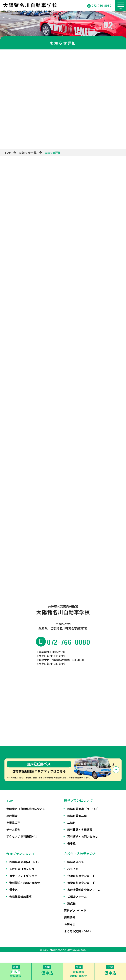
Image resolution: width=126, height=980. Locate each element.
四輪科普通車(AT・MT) (24, 862)
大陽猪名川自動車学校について (26, 809)
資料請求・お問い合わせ (83, 836)
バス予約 (73, 869)
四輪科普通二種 (77, 816)
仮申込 (71, 843)
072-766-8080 (101, 5)
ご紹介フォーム (77, 897)
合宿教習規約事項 (20, 897)
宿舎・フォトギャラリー (25, 876)
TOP (8, 153)
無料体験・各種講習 (80, 829)
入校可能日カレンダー (23, 869)
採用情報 (70, 917)
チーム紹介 (13, 829)
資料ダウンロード (75, 910)
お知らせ (70, 924)
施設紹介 (12, 816)
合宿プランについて (21, 854)
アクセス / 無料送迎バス (22, 836)
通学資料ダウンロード (81, 883)
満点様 (71, 903)
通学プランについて (78, 800)
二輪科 (71, 823)
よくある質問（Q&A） (78, 931)
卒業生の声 (13, 823)
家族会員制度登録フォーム (84, 890)
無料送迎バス (76, 862)
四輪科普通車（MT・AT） (84, 809)
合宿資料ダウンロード (81, 876)
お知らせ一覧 (28, 153)
